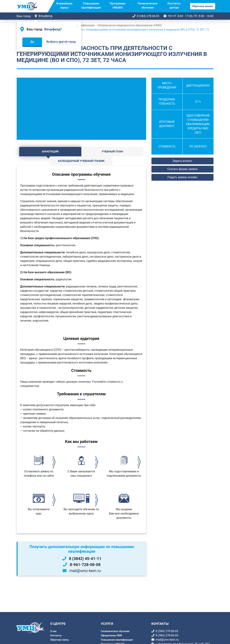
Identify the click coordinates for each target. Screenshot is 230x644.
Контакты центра (174, 5)
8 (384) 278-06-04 (167, 635)
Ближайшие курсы (65, 5)
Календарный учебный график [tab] (124, 154)
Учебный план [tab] (81, 152)
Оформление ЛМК (112, 635)
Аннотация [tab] (38, 152)
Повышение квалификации (91, 5)
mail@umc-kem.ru (167, 640)
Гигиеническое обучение (147, 5)
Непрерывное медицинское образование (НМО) (130, 25)
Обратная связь (60, 640)
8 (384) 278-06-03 (148, 16)
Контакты (56, 635)
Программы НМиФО (118, 5)
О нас (54, 631)
